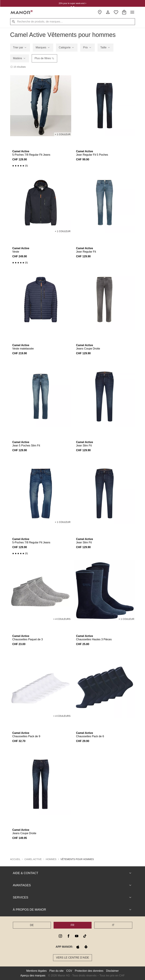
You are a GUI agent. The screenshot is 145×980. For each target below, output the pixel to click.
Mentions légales (36, 971)
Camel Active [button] (33, 859)
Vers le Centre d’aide (72, 958)
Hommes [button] (51, 859)
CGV (69, 971)
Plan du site (56, 971)
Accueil (15, 859)
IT (113, 925)
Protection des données (89, 971)
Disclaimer (112, 971)
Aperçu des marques (33, 976)
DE (32, 925)
